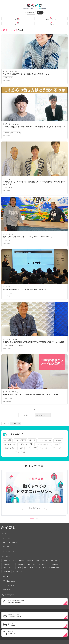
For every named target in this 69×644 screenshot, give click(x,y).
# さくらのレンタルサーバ (43, 444)
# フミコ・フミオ (20, 452)
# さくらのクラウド (10, 444)
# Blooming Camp (58, 448)
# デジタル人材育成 (20, 440)
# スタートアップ (45, 448)
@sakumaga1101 (8, 595)
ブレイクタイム (18, 25)
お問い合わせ (31, 13)
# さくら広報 (8, 440)
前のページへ (29, 415)
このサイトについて (9, 585)
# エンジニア (58, 440)
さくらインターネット (51, 25)
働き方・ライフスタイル (51, 20)
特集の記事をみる (34, 508)
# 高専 (35, 448)
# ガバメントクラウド (45, 440)
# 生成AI (21, 448)
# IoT (28, 448)
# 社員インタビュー (10, 448)
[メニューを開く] (40, 13)
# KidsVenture (8, 452)
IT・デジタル (18, 20)
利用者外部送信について (10, 581)
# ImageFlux (57, 444)
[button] (32, 519)
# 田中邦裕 (32, 440)
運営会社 (5, 577)
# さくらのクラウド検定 (25, 444)
